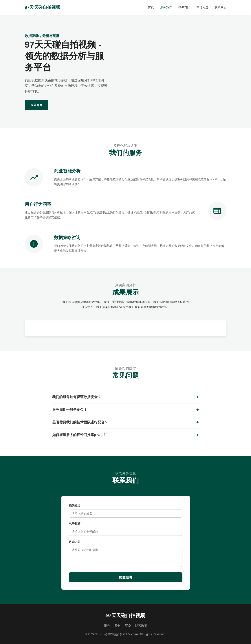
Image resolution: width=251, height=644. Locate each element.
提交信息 (126, 577)
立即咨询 (36, 105)
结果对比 (184, 7)
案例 (117, 626)
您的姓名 (75, 506)
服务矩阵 (166, 7)
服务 (107, 626)
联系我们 (221, 7)
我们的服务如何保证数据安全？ (77, 397)
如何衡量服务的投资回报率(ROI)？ (79, 435)
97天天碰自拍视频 (43, 7)
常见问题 (202, 7)
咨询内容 (75, 542)
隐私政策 (141, 626)
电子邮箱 (75, 524)
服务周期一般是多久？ (70, 410)
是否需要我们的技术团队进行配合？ (80, 422)
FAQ (128, 626)
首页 (151, 7)
